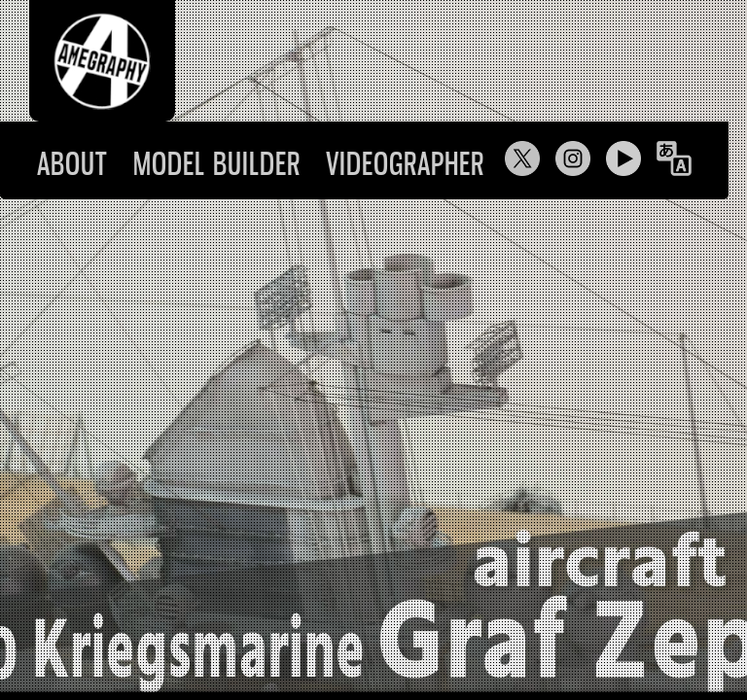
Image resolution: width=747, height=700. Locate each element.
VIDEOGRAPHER (405, 164)
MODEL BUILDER (217, 164)
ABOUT (72, 164)
